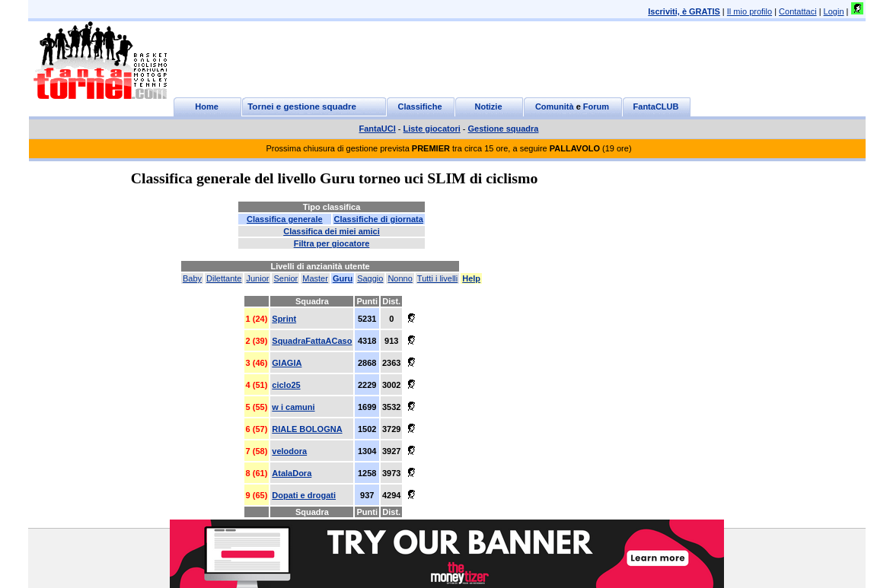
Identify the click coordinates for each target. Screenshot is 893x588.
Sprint (284, 319)
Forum (596, 106)
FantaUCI (378, 129)
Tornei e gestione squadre (302, 106)
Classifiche (419, 106)
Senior (285, 278)
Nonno (400, 278)
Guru (343, 278)
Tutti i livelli (437, 278)
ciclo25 (286, 385)
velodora (289, 451)
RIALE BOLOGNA (307, 429)
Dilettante (224, 278)
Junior (257, 278)
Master (315, 278)
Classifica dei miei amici (332, 231)
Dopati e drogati (304, 495)
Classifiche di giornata (379, 219)
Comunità (555, 106)
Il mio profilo (749, 11)
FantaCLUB (656, 106)
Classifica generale (285, 219)
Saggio (370, 278)
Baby (192, 278)
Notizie (488, 106)
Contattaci (798, 11)
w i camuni (293, 407)
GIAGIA (287, 363)
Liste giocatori (432, 129)
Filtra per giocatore (332, 243)
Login (834, 11)
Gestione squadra (504, 129)
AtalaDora (292, 473)
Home (207, 106)
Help (471, 278)
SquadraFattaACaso (312, 341)
